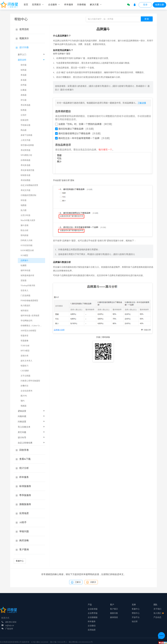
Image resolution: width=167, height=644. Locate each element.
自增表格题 (25, 160)
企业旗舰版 (93, 617)
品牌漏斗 (24, 260)
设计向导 (31, 438)
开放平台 (136, 617)
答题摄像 (24, 341)
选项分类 (24, 356)
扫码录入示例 (26, 240)
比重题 (24, 90)
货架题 (24, 281)
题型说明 (31, 60)
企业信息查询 (26, 391)
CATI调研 (25, 371)
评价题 (24, 200)
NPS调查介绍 (26, 155)
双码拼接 (24, 235)
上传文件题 (25, 140)
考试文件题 (25, 190)
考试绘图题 (25, 180)
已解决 (76, 582)
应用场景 (92, 630)
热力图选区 (25, 306)
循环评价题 (25, 270)
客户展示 (114, 609)
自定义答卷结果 (31, 443)
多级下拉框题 (26, 135)
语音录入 (24, 291)
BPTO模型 (25, 351)
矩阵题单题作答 (27, 275)
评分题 (24, 100)
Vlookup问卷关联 (28, 286)
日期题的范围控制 (28, 195)
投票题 (24, 110)
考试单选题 (25, 105)
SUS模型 (24, 255)
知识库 (135, 622)
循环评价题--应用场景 (30, 316)
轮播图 (24, 265)
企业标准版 (93, 609)
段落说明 (24, 120)
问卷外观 (31, 416)
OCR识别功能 (27, 245)
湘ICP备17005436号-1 (58, 642)
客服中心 (20, 561)
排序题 (24, 85)
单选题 (24, 75)
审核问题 (24, 531)
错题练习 (24, 366)
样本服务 (92, 622)
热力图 (24, 210)
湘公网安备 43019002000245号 (81, 642)
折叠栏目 (24, 386)
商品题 (24, 130)
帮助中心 (136, 613)
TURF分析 (25, 346)
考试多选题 (25, 165)
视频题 (24, 406)
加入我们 (159, 613)
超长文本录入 (26, 361)
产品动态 (157, 617)
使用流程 (24, 29)
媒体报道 (114, 617)
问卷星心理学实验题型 (30, 381)
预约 (23, 401)
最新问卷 (114, 613)
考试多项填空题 (27, 170)
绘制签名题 (25, 175)
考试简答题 (25, 150)
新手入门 (31, 55)
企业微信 (92, 626)
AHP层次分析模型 (28, 331)
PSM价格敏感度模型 (29, 301)
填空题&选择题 (27, 145)
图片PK (24, 396)
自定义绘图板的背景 (29, 185)
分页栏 (24, 115)
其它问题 (31, 432)
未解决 (91, 582)
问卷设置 (31, 422)
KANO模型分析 (27, 250)
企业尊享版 (93, 613)
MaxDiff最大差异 (28, 220)
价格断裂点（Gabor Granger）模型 (33, 326)
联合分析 (24, 230)
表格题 (24, 95)
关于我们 (157, 609)
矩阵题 (24, 70)
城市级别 (24, 311)
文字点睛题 (25, 376)
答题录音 (24, 336)
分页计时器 (25, 215)
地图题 (24, 205)
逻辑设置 (31, 411)
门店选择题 (25, 296)
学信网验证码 (26, 321)
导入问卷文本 (31, 427)
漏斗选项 (24, 225)
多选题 (24, 80)
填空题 (24, 65)
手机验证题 (25, 125)
